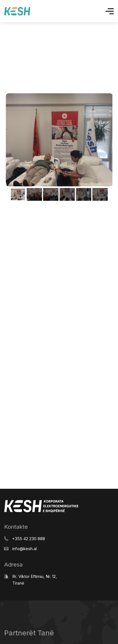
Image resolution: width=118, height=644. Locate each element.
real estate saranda (2, 208)
